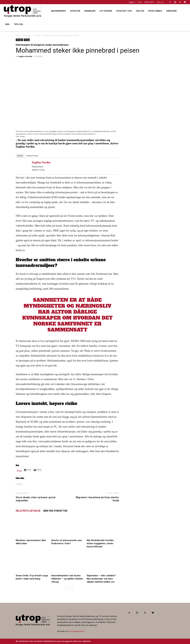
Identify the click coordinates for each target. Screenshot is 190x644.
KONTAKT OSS (124, 11)
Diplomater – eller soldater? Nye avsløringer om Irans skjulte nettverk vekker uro (101, 579)
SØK (7, 24)
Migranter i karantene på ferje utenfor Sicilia (97, 499)
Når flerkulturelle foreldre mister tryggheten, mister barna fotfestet (100, 543)
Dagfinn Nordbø (25, 56)
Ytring (27, 40)
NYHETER (75, 11)
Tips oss (160, 2)
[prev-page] (66, 588)
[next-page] (71, 588)
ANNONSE (172, 11)
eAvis (140, 2)
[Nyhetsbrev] (150, 306)
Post (19, 470)
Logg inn (132, 2)
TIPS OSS (18, 24)
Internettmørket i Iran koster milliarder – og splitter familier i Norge (67, 579)
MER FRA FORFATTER (55, 511)
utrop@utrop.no (77, 631)
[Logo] (23, 11)
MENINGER (90, 11)
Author (20, 156)
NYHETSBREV (155, 11)
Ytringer (37, 35)
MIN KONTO (149, 2)
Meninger (27, 35)
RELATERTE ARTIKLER (28, 511)
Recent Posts (32, 156)
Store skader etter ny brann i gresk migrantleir (36, 499)
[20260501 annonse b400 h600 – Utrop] (150, 131)
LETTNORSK (106, 11)
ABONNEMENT (59, 11)
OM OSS (140, 11)
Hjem (18, 35)
